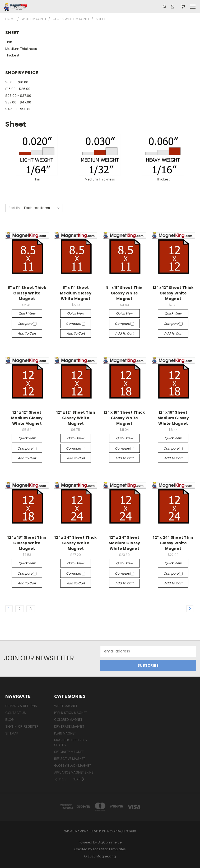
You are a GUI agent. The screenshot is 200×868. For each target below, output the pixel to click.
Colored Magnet (68, 720)
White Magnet (66, 706)
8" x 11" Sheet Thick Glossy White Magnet (27, 293)
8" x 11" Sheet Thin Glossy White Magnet (124, 293)
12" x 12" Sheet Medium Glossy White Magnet (27, 418)
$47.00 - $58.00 (18, 109)
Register (31, 726)
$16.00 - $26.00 (18, 89)
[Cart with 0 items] (183, 7)
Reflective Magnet (70, 759)
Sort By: (15, 208)
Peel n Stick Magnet (71, 713)
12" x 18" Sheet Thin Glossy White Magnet (27, 543)
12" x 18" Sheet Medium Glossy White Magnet (173, 418)
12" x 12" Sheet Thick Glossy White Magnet (173, 293)
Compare (27, 324)
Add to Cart (27, 333)
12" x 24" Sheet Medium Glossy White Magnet (124, 543)
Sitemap (12, 733)
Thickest (12, 55)
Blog (10, 720)
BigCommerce (110, 842)
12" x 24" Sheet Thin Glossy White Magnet (173, 543)
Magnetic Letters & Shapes (71, 743)
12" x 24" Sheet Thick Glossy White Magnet (76, 543)
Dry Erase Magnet (69, 726)
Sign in (11, 726)
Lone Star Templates (109, 849)
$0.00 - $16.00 (17, 82)
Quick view (27, 313)
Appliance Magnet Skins (74, 772)
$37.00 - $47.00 (18, 102)
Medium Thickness (21, 49)
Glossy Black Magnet (73, 766)
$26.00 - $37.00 (18, 96)
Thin (9, 42)
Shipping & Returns (21, 706)
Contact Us (16, 713)
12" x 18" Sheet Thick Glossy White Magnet (124, 418)
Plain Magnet (65, 733)
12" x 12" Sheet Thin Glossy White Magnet (76, 418)
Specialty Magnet (69, 752)
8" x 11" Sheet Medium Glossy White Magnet (76, 293)
